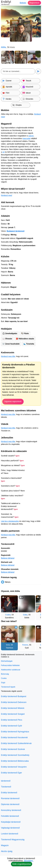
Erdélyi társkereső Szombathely (15, 755)
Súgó (3, 683)
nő (3, 152)
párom (31, 136)
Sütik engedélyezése (22, 864)
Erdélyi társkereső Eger (11, 773)
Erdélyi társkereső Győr (12, 726)
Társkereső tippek (8, 687)
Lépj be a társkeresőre (10, 521)
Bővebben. (29, 861)
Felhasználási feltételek (10, 665)
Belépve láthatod (8, 558)
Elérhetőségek (7, 661)
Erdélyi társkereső (9, 793)
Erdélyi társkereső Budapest (14, 696)
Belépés (23, 3)
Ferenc (25, 645)
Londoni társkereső (10, 834)
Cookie (4, 678)
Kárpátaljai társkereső (11, 822)
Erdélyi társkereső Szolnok (13, 749)
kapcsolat (27, 138)
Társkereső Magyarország (13, 840)
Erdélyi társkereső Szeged (13, 714)
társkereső (6, 781)
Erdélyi (6, 3)
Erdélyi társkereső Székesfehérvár (16, 743)
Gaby (25, 615)
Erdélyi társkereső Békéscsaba (15, 761)
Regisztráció (34, 3)
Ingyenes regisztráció (13, 401)
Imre (8, 645)
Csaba (8, 615)
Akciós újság (7, 851)
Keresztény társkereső (11, 810)
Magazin (5, 845)
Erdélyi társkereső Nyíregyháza (15, 732)
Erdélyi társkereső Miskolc (13, 708)
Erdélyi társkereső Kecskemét (14, 737)
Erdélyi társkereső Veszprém (14, 767)
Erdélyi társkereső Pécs (12, 720)
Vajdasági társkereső (10, 828)
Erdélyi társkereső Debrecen (14, 702)
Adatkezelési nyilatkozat (11, 670)
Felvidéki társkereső (10, 816)
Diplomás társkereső (10, 804)
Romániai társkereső (10, 798)
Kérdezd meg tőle (8, 356)
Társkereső (6, 787)
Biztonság (5, 674)
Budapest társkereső (16, 231)
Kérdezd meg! (7, 195)
